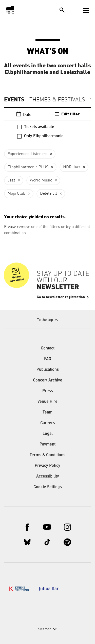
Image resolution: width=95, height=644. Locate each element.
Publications (48, 370)
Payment (48, 444)
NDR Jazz (72, 167)
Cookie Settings (48, 487)
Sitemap (45, 629)
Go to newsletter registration (61, 297)
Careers (48, 423)
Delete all (49, 194)
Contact (48, 348)
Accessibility (48, 477)
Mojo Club (16, 194)
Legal (48, 434)
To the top (45, 320)
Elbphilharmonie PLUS (28, 167)
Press (48, 391)
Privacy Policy (48, 466)
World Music (41, 180)
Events (14, 100)
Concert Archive (48, 380)
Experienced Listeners (27, 154)
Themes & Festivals (57, 100)
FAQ (48, 359)
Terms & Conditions (48, 455)
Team (48, 412)
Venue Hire (48, 402)
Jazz (11, 180)
